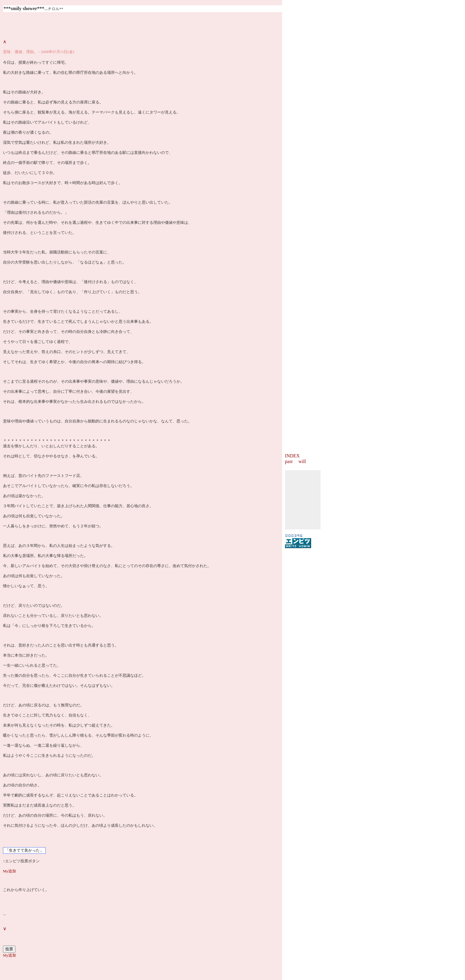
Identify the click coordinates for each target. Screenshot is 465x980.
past (289, 461)
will (302, 461)
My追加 (9, 871)
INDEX (292, 456)
